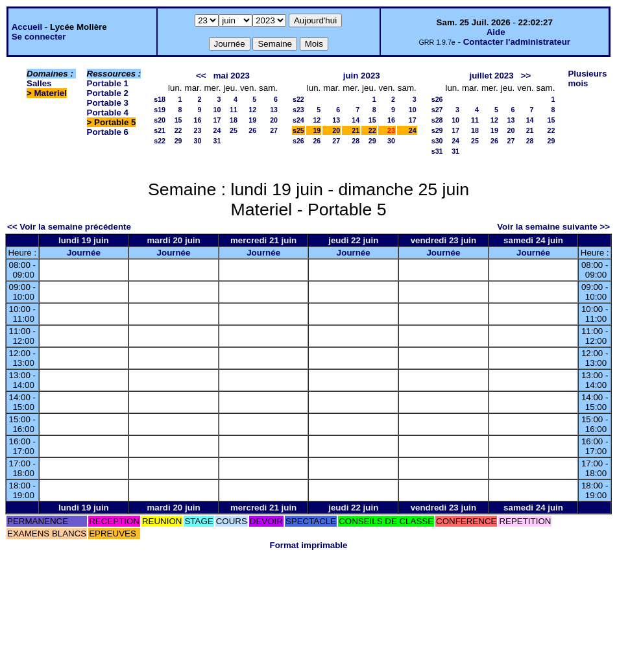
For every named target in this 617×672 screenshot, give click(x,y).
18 (234, 120)
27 (274, 130)
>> (526, 76)
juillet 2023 (492, 76)
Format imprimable (309, 545)
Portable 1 (108, 83)
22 (178, 130)
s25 (298, 130)
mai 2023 (232, 76)
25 (234, 130)
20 (274, 120)
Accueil (27, 27)
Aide (496, 32)
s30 (437, 141)
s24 (298, 120)
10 (217, 110)
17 (217, 120)
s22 (160, 141)
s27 (437, 110)
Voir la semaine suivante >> (553, 227)
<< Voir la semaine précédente (69, 227)
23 (198, 130)
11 (234, 110)
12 (252, 110)
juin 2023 (362, 76)
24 (217, 130)
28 (356, 141)
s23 (298, 110)
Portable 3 (108, 103)
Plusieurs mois (587, 78)
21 (356, 130)
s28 (437, 120)
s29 (437, 130)
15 (178, 120)
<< (201, 76)
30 (198, 141)
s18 (160, 99)
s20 (160, 120)
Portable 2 (108, 93)
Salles (39, 83)
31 (217, 141)
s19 (160, 110)
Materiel (51, 93)
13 (274, 110)
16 (198, 120)
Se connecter (39, 37)
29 (178, 141)
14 (356, 120)
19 (252, 120)
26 (252, 130)
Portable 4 (108, 113)
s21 (160, 130)
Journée (84, 253)
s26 (298, 141)
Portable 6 (108, 132)
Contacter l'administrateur (517, 42)
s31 (437, 151)
